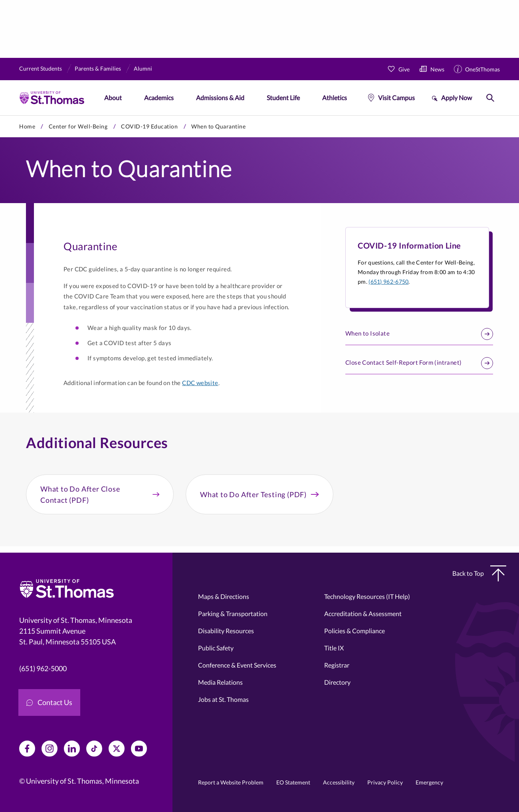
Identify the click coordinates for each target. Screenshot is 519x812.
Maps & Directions (224, 596)
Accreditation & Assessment (363, 613)
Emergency (429, 782)
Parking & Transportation (233, 613)
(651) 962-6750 (388, 282)
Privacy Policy (385, 782)
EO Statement (293, 782)
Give (404, 69)
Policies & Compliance (355, 631)
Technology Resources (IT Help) (367, 596)
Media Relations (220, 682)
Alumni (143, 68)
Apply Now (457, 98)
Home (27, 126)
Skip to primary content (0, 116)
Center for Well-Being (78, 126)
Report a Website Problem (231, 782)
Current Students (41, 68)
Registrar (337, 665)
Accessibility (339, 782)
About (113, 98)
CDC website (200, 383)
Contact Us (49, 702)
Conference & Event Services (237, 665)
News (437, 69)
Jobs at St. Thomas (223, 699)
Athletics (335, 98)
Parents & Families (98, 68)
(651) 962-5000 (43, 668)
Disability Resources (226, 631)
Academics (159, 98)
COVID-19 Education (149, 126)
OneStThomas (482, 69)
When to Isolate (419, 334)
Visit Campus (396, 98)
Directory (337, 682)
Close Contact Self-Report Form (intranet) (419, 363)
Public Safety (216, 648)
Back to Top (479, 573)
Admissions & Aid (220, 98)
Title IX (334, 648)
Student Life (283, 98)
